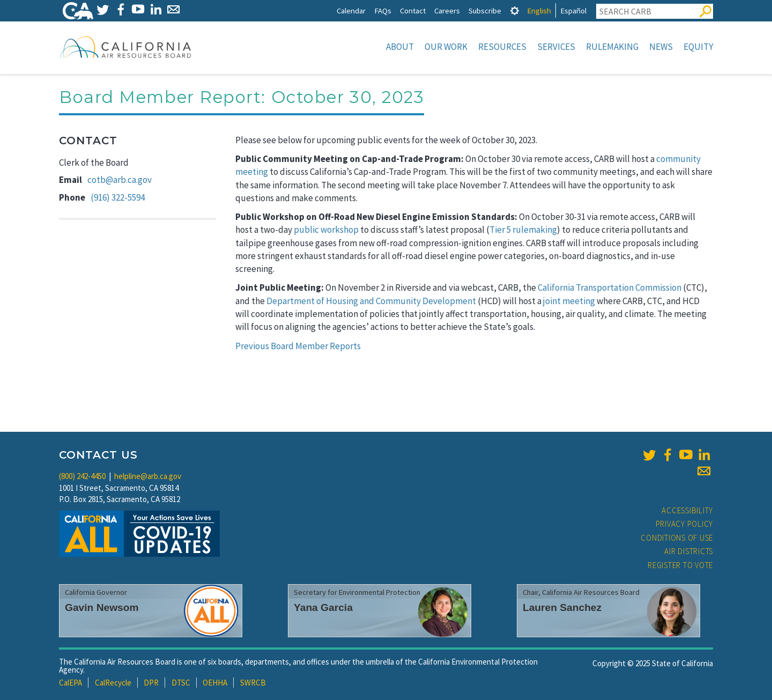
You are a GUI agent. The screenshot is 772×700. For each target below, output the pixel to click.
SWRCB (253, 683)
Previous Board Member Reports (298, 346)
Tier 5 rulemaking (523, 230)
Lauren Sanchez (562, 607)
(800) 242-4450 (82, 476)
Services (556, 47)
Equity (698, 47)
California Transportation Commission (610, 288)
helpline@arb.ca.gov (148, 476)
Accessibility (687, 510)
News (661, 47)
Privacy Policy (685, 524)
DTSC (181, 683)
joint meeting (569, 301)
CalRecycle (113, 683)
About (400, 47)
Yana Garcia (323, 607)
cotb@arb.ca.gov (120, 180)
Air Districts (689, 551)
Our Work (446, 47)
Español (573, 10)
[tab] (515, 10)
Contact (413, 10)
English (539, 10)
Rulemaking (612, 47)
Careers (447, 10)
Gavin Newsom (102, 607)
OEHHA (215, 683)
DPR (151, 683)
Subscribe (485, 10)
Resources (502, 47)
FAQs (383, 10)
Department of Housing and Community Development (371, 301)
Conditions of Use (677, 538)
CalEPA (70, 683)
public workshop (326, 230)
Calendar (351, 10)
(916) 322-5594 (118, 197)
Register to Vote (680, 565)
